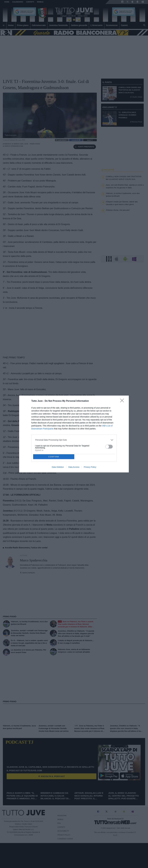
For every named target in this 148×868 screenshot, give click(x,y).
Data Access (74, 467)
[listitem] (74, 440)
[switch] (109, 447)
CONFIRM (54, 457)
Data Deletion (58, 467)
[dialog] (74, 434)
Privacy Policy (90, 467)
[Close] (123, 401)
